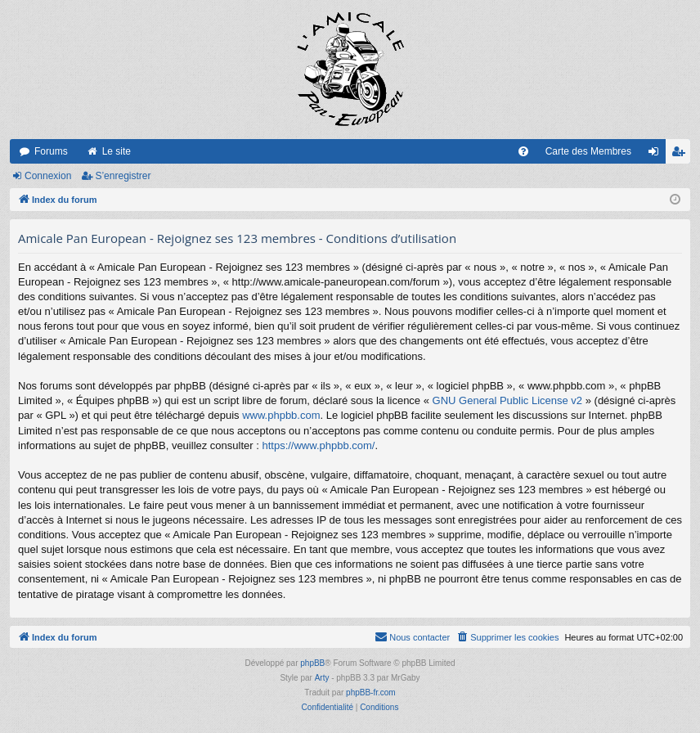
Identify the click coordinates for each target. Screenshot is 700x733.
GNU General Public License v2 (508, 400)
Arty (322, 678)
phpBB (312, 663)
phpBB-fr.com (371, 693)
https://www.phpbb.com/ (318, 445)
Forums (51, 151)
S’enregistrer (123, 176)
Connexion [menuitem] (657, 155)
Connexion (48, 176)
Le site (117, 151)
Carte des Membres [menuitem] (588, 151)
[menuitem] (523, 151)
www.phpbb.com (281, 415)
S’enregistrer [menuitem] (682, 155)
